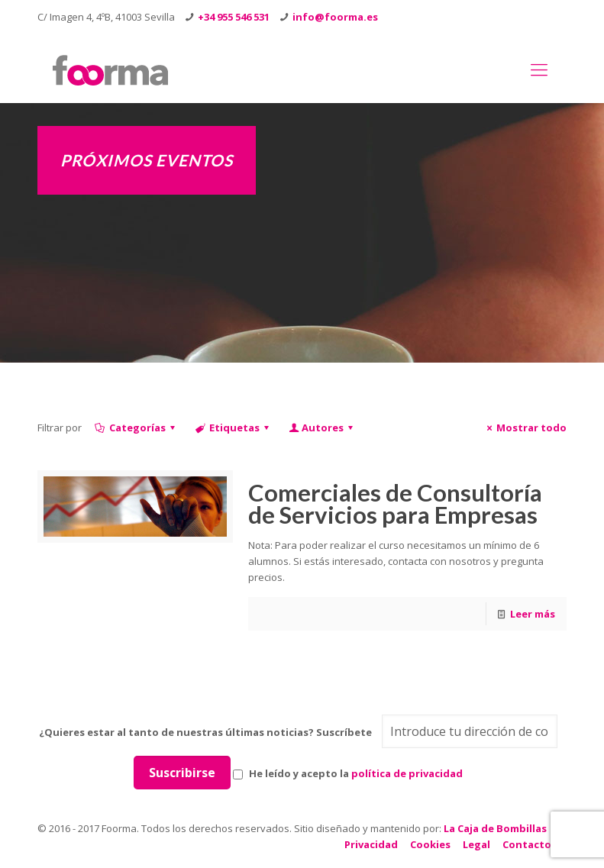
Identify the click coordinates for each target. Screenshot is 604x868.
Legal (476, 844)
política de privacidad (407, 773)
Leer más (533, 614)
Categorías (136, 428)
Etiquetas (233, 428)
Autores (322, 428)
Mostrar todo (525, 428)
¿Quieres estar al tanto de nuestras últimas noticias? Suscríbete (205, 732)
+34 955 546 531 (234, 17)
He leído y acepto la (348, 773)
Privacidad (371, 844)
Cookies (430, 844)
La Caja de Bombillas (495, 828)
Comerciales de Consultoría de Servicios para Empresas (395, 503)
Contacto (527, 844)
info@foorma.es (335, 17)
